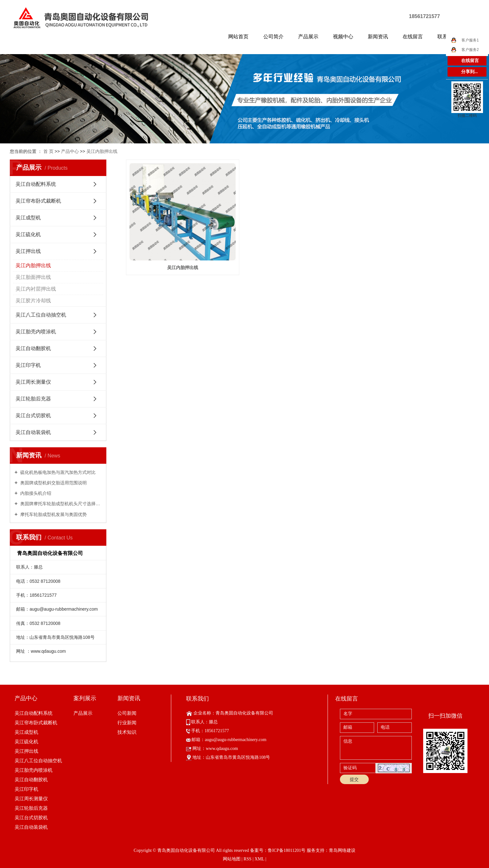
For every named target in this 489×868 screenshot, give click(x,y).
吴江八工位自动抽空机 (41, 315)
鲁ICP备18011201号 (287, 850)
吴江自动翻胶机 (33, 348)
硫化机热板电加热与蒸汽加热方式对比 (57, 472)
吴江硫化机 (28, 234)
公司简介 (273, 37)
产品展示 (308, 37)
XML (259, 859)
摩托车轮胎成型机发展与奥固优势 (53, 514)
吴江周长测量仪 (33, 382)
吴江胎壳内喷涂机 (36, 332)
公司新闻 (127, 713)
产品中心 (70, 151)
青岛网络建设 (342, 850)
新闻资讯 (378, 37)
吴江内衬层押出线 (36, 289)
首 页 (48, 151)
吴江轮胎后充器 (33, 399)
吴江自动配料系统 (36, 184)
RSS (248, 859)
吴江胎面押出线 (33, 277)
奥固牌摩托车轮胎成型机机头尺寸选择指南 (60, 504)
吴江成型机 (28, 218)
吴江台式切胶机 (33, 415)
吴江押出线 (28, 251)
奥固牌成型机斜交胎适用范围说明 (53, 483)
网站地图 (232, 859)
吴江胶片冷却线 (33, 301)
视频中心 (343, 37)
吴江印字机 (28, 365)
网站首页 (238, 37)
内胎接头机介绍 (35, 493)
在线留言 (413, 37)
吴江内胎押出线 (102, 151)
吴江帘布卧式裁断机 (38, 201)
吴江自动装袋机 (33, 432)
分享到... (470, 72)
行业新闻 (127, 723)
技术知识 (127, 732)
